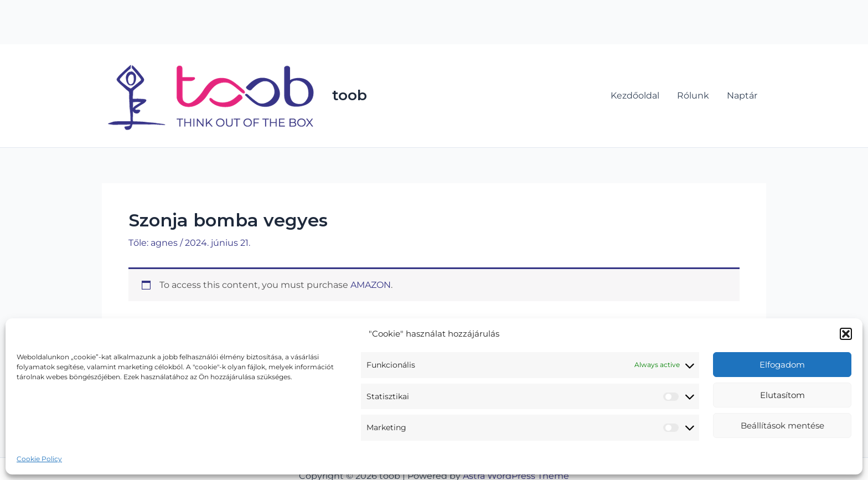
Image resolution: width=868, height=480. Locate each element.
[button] (846, 334)
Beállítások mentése (782, 425)
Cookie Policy (39, 459)
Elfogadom (782, 365)
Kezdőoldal (635, 96)
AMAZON (371, 285)
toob (350, 95)
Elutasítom (782, 395)
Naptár (742, 96)
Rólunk (693, 96)
